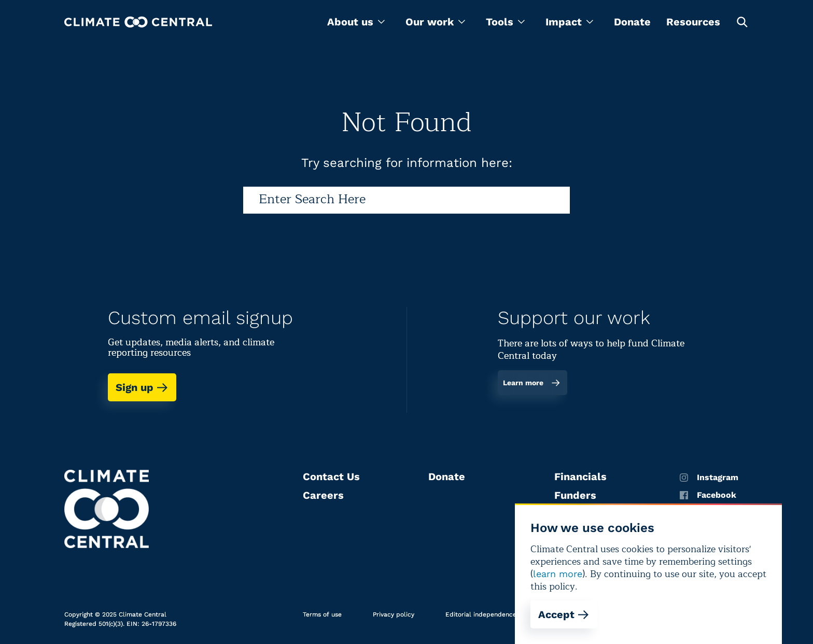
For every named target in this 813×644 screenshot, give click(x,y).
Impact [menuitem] (569, 22)
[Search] (406, 200)
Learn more (532, 383)
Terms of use (322, 614)
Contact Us (331, 477)
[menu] (356, 22)
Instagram (709, 478)
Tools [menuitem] (505, 22)
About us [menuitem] (356, 22)
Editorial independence (481, 614)
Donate (632, 22)
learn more (558, 574)
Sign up (142, 387)
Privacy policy (394, 614)
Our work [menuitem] (435, 22)
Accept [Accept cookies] (564, 614)
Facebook (708, 495)
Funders (575, 495)
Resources (693, 22)
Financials (580, 477)
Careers (323, 495)
